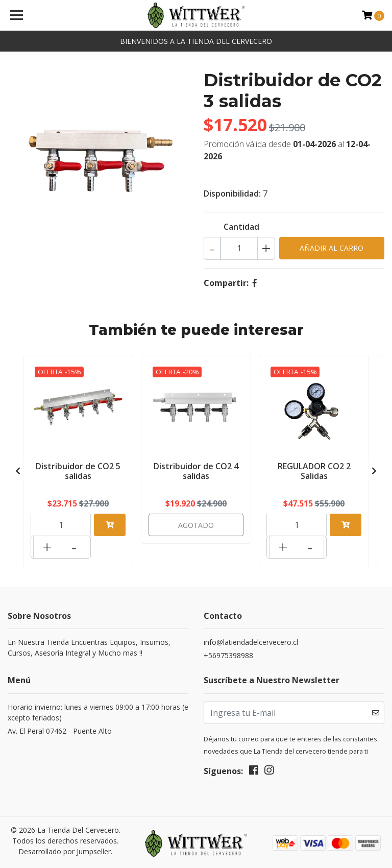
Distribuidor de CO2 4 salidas (196, 470)
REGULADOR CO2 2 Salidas (314, 470)
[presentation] (18, 468)
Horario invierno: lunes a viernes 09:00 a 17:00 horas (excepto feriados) (98, 707)
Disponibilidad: (232, 194)
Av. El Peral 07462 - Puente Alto (60, 726)
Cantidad (241, 227)
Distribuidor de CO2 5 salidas (78, 470)
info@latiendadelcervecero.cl (251, 637)
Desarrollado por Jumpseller (65, 846)
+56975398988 (228, 650)
